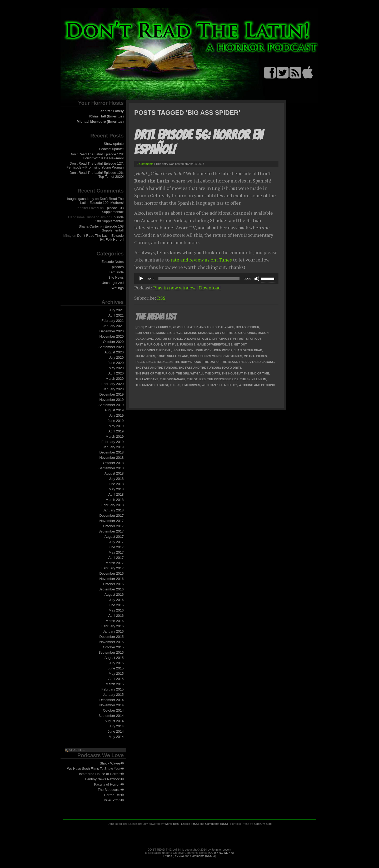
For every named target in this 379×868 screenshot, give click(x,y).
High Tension (183, 350)
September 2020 (111, 347)
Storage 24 (164, 362)
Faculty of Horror (109, 784)
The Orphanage (173, 379)
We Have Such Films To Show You (95, 769)
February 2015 (113, 689)
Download (210, 288)
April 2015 (116, 679)
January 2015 (113, 695)
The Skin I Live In (253, 379)
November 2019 (112, 400)
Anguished (208, 327)
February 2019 (113, 442)
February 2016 (113, 626)
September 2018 (111, 468)
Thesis (175, 385)
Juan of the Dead (248, 350)
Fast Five (171, 344)
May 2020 (116, 368)
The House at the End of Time (245, 373)
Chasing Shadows (199, 333)
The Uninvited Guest (152, 385)
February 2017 (113, 568)
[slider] (199, 279)
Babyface (226, 327)
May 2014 (116, 737)
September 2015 (111, 652)
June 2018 (116, 484)
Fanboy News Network (104, 779)
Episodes (117, 267)
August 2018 (114, 473)
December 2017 (112, 516)
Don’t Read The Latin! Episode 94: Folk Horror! (100, 238)
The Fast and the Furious (156, 368)
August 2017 (114, 537)
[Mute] (257, 279)
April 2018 (116, 494)
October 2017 (113, 526)
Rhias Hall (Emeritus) (106, 116)
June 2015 (116, 668)
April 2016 (116, 616)
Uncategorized (113, 283)
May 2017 (116, 552)
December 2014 (112, 700)
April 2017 (116, 558)
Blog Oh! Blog (263, 824)
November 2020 (112, 336)
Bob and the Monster (153, 333)
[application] (206, 279)
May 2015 (116, 674)
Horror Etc (114, 795)
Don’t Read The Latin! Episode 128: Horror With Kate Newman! (97, 156)
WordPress (172, 824)
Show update (114, 144)
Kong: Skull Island (172, 356)
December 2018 (112, 452)
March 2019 (115, 437)
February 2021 (113, 321)
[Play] (141, 279)
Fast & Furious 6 (149, 344)
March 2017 (115, 563)
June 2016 (116, 605)
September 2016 (111, 589)
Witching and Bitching (257, 385)
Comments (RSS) (217, 824)
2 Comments (145, 164)
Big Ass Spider (248, 327)
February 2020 (113, 384)
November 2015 (112, 642)
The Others (196, 379)
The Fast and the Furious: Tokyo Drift (210, 368)
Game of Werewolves (215, 344)
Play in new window (174, 288)
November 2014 (112, 705)
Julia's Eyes (145, 356)
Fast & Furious (250, 339)
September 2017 (111, 531)
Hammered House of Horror (101, 774)
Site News (116, 277)
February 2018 (113, 505)
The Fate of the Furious (155, 373)
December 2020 (112, 331)
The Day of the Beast (220, 362)
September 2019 (111, 405)
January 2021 (113, 326)
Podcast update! (111, 149)
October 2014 (113, 710)
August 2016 (114, 595)
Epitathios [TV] (224, 339)
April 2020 (116, 373)
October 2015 (113, 647)
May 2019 (116, 426)
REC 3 (140, 362)
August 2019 (114, 410)
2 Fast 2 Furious (158, 327)
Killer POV (114, 800)
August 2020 (114, 352)
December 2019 (112, 394)
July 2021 (116, 310)
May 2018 (116, 489)
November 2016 (112, 579)
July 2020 (116, 357)
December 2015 (112, 637)
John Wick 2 (223, 350)
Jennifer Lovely (111, 111)
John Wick (203, 350)
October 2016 (113, 584)
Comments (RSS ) (203, 856)
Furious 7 (188, 344)
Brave (177, 333)
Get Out (240, 344)
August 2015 (114, 658)
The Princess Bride (223, 379)
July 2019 (116, 415)
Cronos (250, 333)
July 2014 (116, 726)
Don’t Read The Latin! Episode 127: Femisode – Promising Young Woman (95, 165)
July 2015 (116, 663)
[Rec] (140, 327)
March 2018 (115, 500)
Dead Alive (144, 339)
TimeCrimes (191, 385)
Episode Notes (113, 262)
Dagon (263, 333)
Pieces (262, 356)
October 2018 (113, 463)
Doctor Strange (168, 339)
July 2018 (116, 479)
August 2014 (114, 721)
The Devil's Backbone (256, 362)
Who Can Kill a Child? (219, 385)
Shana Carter (89, 226)
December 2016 (112, 573)
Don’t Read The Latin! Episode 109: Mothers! (102, 201)
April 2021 (116, 315)
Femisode (116, 272)
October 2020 (113, 342)
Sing (149, 362)
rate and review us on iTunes (201, 260)
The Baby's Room (188, 362)
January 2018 (113, 510)
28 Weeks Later (185, 327)
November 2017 (112, 521)
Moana (249, 356)
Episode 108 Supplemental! (113, 210)
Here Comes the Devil (153, 350)
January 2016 (113, 631)
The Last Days (147, 379)
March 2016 (115, 621)
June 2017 (116, 547)
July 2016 (116, 600)
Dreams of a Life (197, 339)
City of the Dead (228, 333)
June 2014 (116, 731)
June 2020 (116, 363)
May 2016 (116, 610)
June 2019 (116, 421)
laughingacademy (81, 199)
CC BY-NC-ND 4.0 (221, 853)
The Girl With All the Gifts (198, 373)
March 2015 (115, 684)
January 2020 (113, 389)
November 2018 (112, 458)
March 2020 (115, 379)
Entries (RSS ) (173, 856)
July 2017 (116, 542)
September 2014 (111, 716)
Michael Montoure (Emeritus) (100, 122)
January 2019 (113, 447)
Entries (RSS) (190, 824)
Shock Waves (112, 763)
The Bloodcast (111, 790)
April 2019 (116, 431)
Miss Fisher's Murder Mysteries (216, 356)
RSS (161, 298)
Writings (118, 288)
